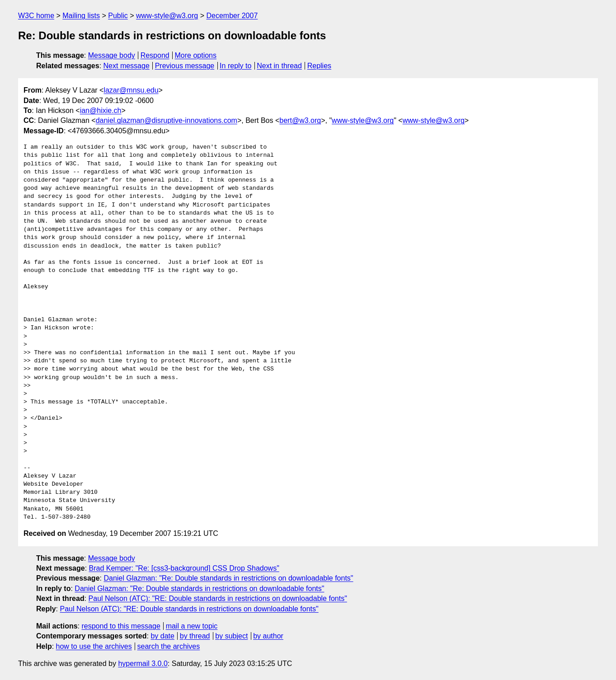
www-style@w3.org (167, 16)
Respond (155, 55)
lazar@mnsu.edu (131, 90)
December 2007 (232, 16)
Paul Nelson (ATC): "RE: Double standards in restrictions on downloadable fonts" (218, 598)
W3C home (36, 16)
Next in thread (279, 66)
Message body (112, 55)
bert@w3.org (300, 120)
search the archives (169, 646)
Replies (319, 66)
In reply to (235, 66)
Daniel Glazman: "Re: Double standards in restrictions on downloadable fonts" (228, 578)
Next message (127, 66)
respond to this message (121, 626)
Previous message (185, 66)
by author (268, 636)
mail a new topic (192, 626)
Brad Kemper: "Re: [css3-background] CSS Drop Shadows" (184, 568)
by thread (195, 636)
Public (118, 16)
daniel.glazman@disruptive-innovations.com (167, 120)
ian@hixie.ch (101, 110)
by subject (231, 636)
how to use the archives (94, 646)
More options (196, 55)
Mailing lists (81, 16)
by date (162, 636)
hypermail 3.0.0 (143, 664)
